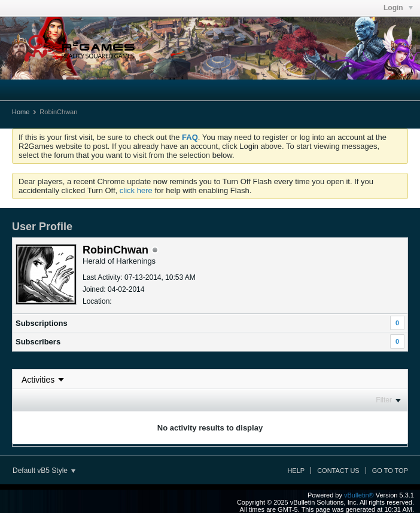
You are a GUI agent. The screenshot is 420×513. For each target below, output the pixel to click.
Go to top (390, 471)
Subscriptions (42, 323)
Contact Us (338, 471)
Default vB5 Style (44, 471)
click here (136, 190)
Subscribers (38, 342)
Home (21, 112)
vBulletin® (359, 495)
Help (296, 471)
